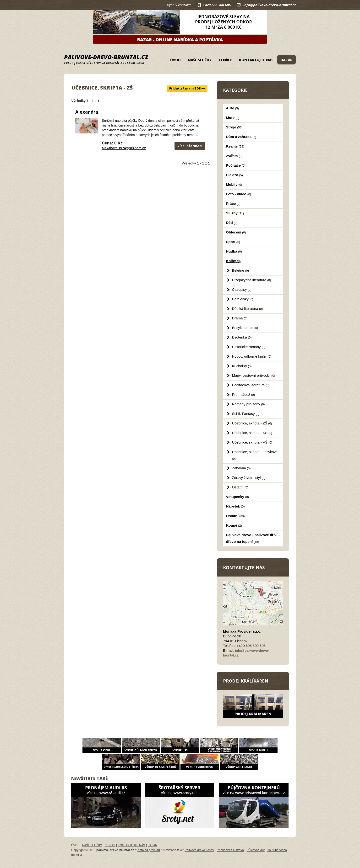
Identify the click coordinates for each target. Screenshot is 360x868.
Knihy (233, 261)
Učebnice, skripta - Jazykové (255, 455)
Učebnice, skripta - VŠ (252, 442)
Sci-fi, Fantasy (246, 414)
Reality (235, 146)
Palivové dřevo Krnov (199, 850)
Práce (233, 204)
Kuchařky (242, 366)
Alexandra (87, 112)
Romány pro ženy (248, 404)
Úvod (175, 60)
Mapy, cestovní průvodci (254, 375)
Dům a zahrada (241, 137)
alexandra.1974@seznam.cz (124, 148)
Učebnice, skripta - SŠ (252, 433)
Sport (233, 242)
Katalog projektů (149, 850)
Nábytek (235, 506)
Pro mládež (243, 394)
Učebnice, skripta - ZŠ (252, 423)
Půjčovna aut (256, 850)
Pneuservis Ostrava (230, 850)
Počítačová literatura (251, 385)
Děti (232, 223)
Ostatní (240, 487)
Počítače (236, 165)
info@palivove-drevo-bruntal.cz (270, 5)
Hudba (234, 251)
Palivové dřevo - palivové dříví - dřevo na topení (253, 538)
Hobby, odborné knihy (252, 356)
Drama (240, 318)
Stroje (234, 127)
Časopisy (242, 289)
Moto (233, 118)
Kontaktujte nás (256, 60)
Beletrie (240, 270)
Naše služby (200, 60)
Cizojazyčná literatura (252, 280)
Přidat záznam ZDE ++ (187, 88)
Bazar (286, 60)
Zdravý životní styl (249, 478)
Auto (233, 108)
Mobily (234, 184)
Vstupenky (237, 497)
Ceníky (225, 60)
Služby (235, 213)
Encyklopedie (245, 328)
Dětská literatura (248, 309)
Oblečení (236, 232)
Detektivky (243, 299)
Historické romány (249, 347)
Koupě (234, 525)
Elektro (235, 175)
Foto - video (239, 194)
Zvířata (234, 156)
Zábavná (241, 468)
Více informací (190, 146)
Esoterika (242, 337)
